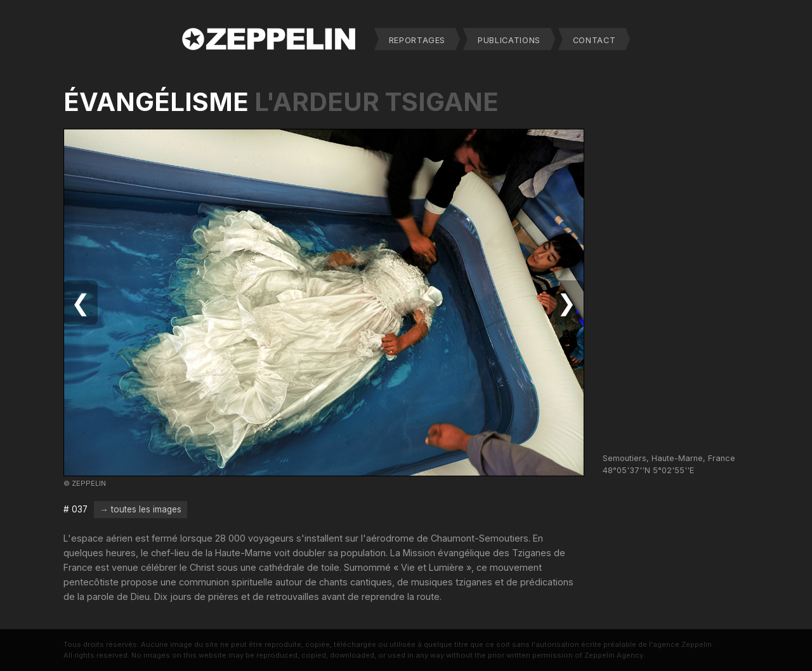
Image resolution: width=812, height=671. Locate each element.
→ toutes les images (141, 509)
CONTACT (594, 40)
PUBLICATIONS (509, 40)
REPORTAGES (417, 40)
